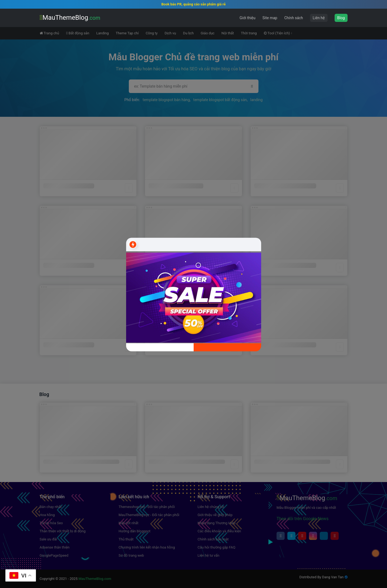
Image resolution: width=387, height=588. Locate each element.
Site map (270, 18)
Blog (341, 18)
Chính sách (294, 18)
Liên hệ (319, 18)
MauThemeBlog (70, 18)
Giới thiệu (248, 18)
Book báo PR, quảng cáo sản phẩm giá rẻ (194, 4)
